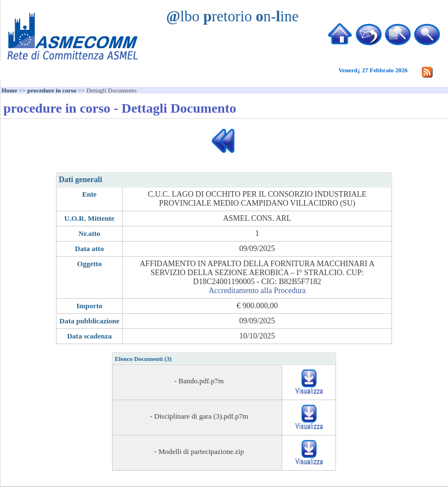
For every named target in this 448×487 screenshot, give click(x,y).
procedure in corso (52, 90)
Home (10, 90)
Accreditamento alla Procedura (257, 291)
